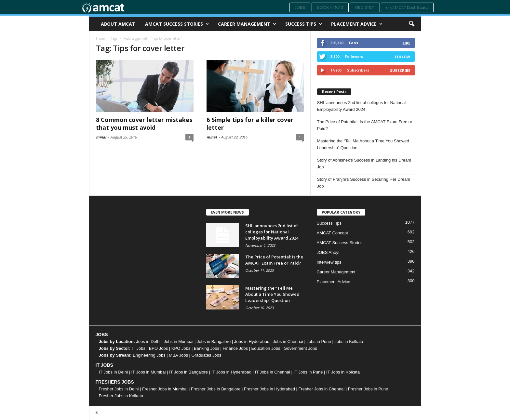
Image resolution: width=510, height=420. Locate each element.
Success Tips (304, 24)
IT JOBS (104, 365)
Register (365, 7)
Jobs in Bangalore (214, 341)
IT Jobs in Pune (308, 372)
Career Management (247, 24)
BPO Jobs (159, 348)
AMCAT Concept (332, 233)
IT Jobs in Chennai (273, 372)
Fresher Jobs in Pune (368, 389)
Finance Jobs (235, 348)
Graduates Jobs (207, 355)
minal (101, 137)
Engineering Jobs (149, 355)
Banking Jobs (207, 348)
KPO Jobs (181, 348)
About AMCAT (118, 24)
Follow (403, 57)
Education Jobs (266, 348)
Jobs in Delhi (148, 341)
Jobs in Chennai (288, 341)
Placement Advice (357, 24)
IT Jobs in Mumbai (148, 372)
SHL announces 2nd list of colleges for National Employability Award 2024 (362, 106)
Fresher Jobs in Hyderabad (269, 389)
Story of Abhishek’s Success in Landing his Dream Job (364, 164)
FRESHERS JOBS (115, 382)
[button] (411, 24)
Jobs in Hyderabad (252, 341)
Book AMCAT (330, 7)
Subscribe (400, 70)
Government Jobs (300, 348)
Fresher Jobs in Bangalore (216, 389)
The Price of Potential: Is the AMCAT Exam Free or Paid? (365, 125)
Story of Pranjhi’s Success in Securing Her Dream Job (364, 183)
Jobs (300, 7)
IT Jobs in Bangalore (188, 372)
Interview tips (329, 262)
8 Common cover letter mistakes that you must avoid (144, 124)
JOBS (102, 335)
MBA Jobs (178, 355)
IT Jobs (139, 348)
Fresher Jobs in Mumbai (165, 389)
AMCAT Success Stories (177, 24)
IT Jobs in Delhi (113, 372)
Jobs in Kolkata (349, 341)
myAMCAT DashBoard (407, 7)
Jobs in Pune (319, 341)
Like (406, 43)
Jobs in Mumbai (178, 341)
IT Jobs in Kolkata (343, 372)
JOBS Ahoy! (328, 252)
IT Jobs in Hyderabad (231, 372)
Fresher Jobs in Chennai (322, 389)
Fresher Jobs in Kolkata (121, 396)
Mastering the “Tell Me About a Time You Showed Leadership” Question (363, 144)
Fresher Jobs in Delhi (119, 389)
